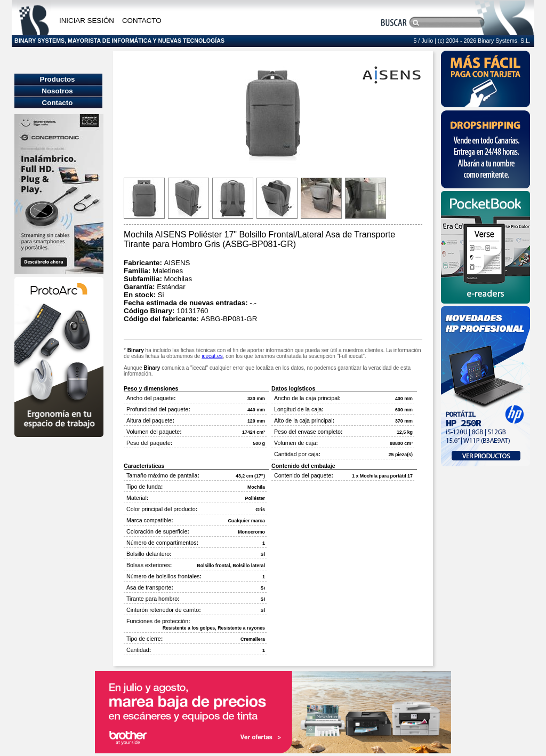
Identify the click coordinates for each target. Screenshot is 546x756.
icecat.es (212, 356)
